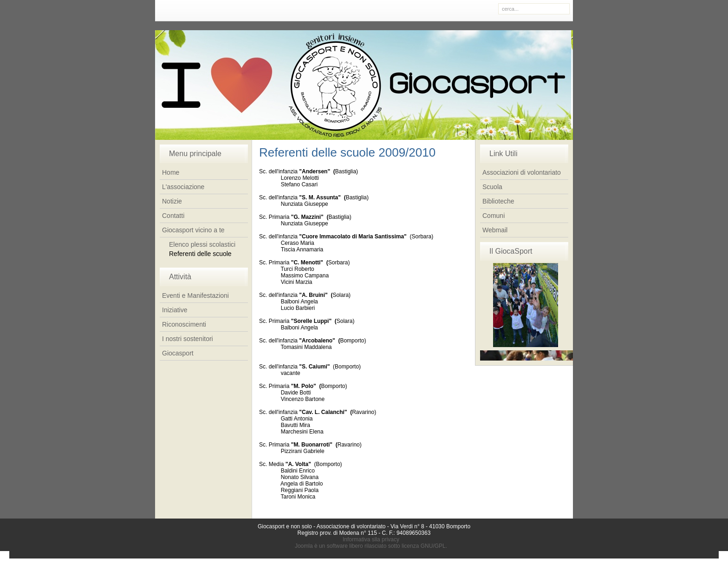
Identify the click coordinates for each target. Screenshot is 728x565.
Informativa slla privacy (371, 539)
